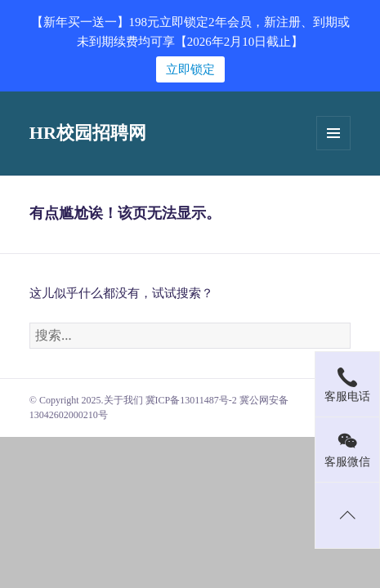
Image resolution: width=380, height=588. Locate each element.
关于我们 (123, 400)
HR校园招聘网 (88, 133)
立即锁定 (190, 69)
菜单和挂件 (333, 133)
